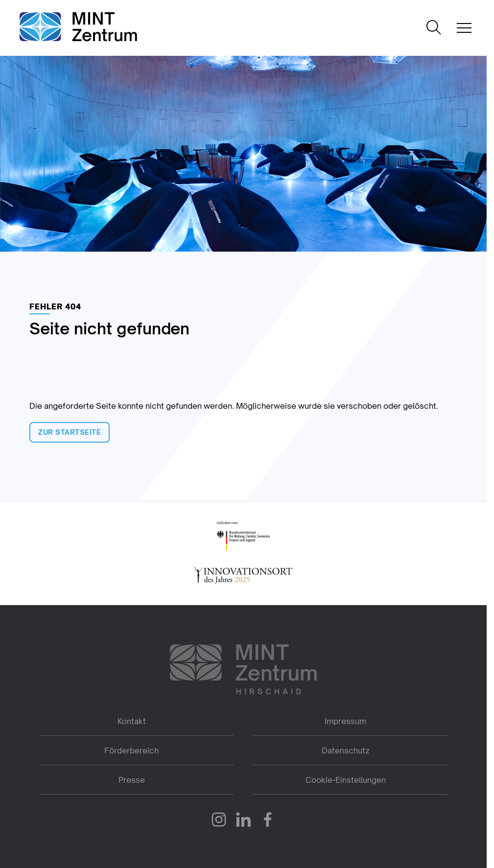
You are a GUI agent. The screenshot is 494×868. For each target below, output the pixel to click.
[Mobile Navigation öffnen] (464, 28)
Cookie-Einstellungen (346, 780)
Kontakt (132, 721)
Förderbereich (131, 751)
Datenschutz (346, 751)
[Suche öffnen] (434, 28)
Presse (132, 780)
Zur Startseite (70, 432)
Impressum (345, 721)
